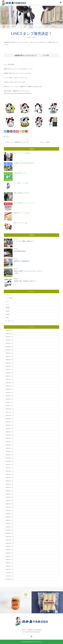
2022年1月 (9, 432)
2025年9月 (9, 337)
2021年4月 (9, 458)
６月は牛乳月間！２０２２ (20, 173)
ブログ (7, 301)
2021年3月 (9, 461)
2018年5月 (9, 560)
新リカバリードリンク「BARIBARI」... (23, 153)
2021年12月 (10, 435)
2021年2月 (9, 465)
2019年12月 (10, 504)
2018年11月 (10, 540)
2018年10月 (10, 543)
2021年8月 (9, 448)
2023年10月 (10, 389)
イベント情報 (9, 298)
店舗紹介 (8, 314)
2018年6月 (9, 556)
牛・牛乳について (10, 321)
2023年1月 (9, 406)
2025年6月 (9, 343)
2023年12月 (10, 383)
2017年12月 (10, 573)
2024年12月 (10, 360)
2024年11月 (10, 363)
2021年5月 (9, 455)
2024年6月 (9, 373)
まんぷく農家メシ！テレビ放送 (21, 183)
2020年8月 (9, 484)
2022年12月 (10, 409)
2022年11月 (10, 412)
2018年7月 (9, 553)
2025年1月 (9, 356)
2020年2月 (9, 497)
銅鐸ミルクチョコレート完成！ (21, 223)
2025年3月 (9, 350)
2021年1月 (9, 468)
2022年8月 (9, 419)
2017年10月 (10, 579)
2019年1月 (9, 533)
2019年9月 (9, 514)
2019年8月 (9, 517)
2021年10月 (10, 442)
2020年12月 (10, 471)
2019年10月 (10, 511)
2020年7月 (9, 488)
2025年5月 (9, 347)
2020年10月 (10, 478)
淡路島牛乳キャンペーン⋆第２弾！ (22, 213)
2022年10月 (10, 415)
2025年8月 (9, 340)
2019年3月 (9, 527)
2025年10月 (10, 334)
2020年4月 (9, 494)
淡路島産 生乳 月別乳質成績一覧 (21, 261)
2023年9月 (9, 393)
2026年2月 (9, 330)
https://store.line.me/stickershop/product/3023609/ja (18, 93)
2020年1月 (9, 501)
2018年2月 (9, 566)
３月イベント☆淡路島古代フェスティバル (18, 142)
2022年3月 (9, 429)
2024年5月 (9, 376)
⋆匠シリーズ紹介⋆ (45, 142)
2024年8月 (9, 366)
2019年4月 (9, 524)
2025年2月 (9, 353)
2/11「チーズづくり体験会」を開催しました (24, 241)
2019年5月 (9, 520)
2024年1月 (9, 379)
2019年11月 (10, 507)
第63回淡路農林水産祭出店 (20, 251)
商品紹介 (8, 311)
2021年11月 (10, 438)
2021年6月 (9, 451)
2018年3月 (9, 563)
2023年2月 (9, 402)
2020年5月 (9, 491)
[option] (16, 602)
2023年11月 (10, 386)
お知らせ (34, 37)
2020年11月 (10, 474)
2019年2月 (9, 530)
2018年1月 (9, 569)
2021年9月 (9, 445)
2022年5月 (9, 425)
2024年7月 (9, 370)
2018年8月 (9, 550)
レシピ (7, 305)
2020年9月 (9, 481)
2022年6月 (9, 422)
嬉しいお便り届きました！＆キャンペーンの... (24, 203)
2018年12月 (10, 537)
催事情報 (8, 308)
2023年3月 (9, 399)
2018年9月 (9, 546)
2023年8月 (9, 396)
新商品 (7, 318)
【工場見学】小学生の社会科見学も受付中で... (24, 163)
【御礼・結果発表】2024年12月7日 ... (22, 193)
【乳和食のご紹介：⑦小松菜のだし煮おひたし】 (25, 281)
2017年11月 (10, 576)
